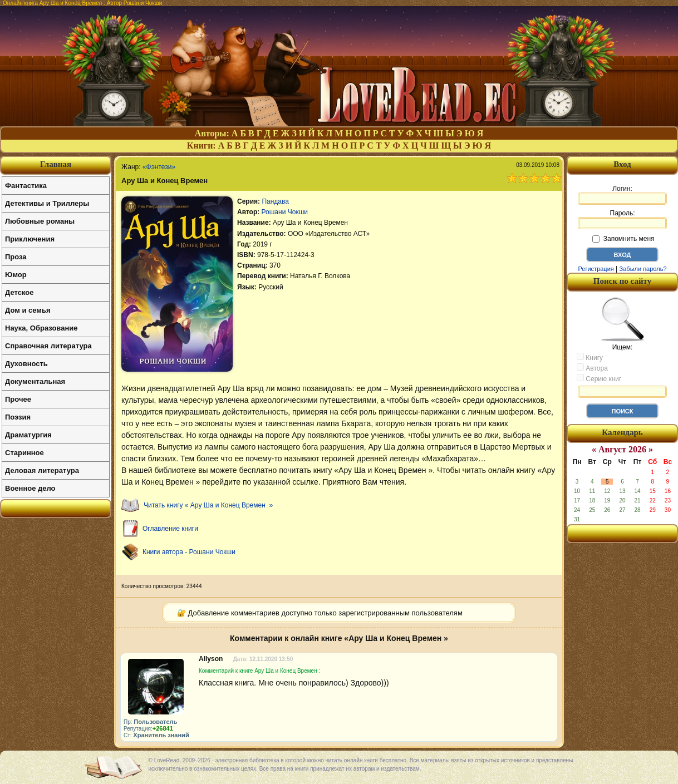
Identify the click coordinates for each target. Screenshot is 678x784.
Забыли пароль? (643, 269)
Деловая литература (42, 470)
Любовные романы (40, 221)
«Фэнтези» (159, 167)
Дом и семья (28, 310)
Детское (19, 292)
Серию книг (599, 378)
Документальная (35, 381)
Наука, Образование (41, 328)
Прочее (18, 399)
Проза (16, 257)
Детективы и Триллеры (47, 203)
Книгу (590, 357)
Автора (592, 368)
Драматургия (28, 435)
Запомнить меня (623, 239)
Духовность (26, 364)
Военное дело (30, 488)
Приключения (30, 239)
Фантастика (26, 186)
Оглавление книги (170, 529)
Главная (56, 164)
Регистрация (596, 269)
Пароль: (622, 219)
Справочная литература (48, 346)
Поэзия (18, 417)
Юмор (16, 275)
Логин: (622, 195)
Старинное (24, 453)
